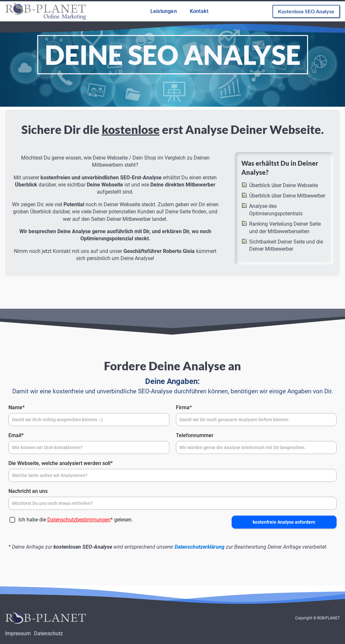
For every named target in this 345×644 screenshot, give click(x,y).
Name (17, 407)
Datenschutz (48, 633)
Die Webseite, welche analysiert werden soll (61, 463)
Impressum (18, 633)
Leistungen (164, 11)
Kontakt (199, 11)
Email (16, 435)
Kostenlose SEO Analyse (306, 11)
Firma (184, 407)
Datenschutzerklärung (200, 547)
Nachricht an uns (28, 491)
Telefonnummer (195, 435)
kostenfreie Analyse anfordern (284, 522)
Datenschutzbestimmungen (79, 520)
